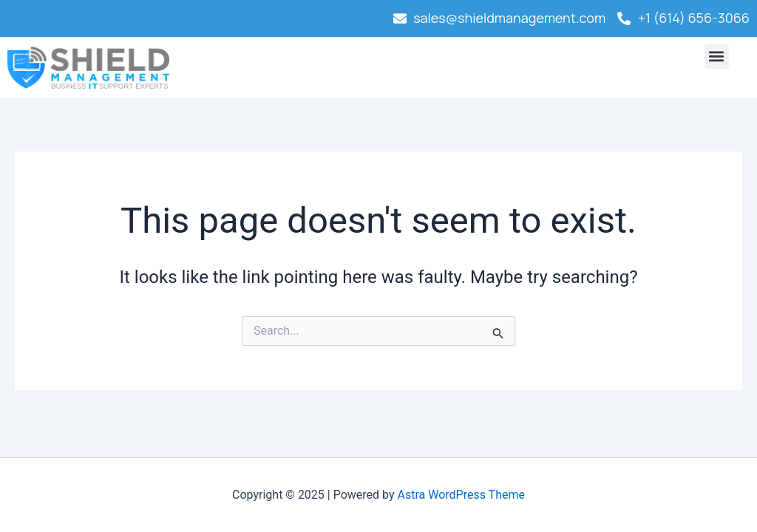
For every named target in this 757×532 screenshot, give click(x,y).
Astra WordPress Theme (461, 495)
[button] (717, 57)
